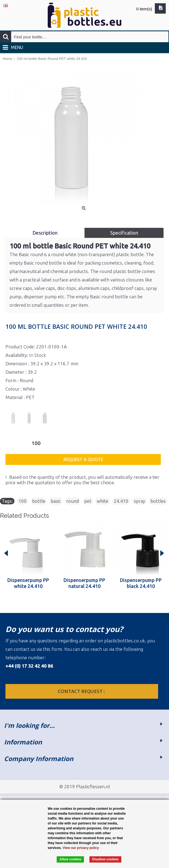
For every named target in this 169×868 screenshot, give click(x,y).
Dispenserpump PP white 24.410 (28, 583)
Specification (124, 233)
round (73, 501)
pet (88, 501)
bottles (158, 501)
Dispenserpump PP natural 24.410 (84, 583)
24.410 (121, 501)
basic (56, 501)
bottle (39, 501)
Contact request (82, 691)
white (102, 501)
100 (23, 501)
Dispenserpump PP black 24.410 (141, 583)
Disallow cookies (105, 859)
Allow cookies (70, 859)
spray (139, 501)
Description (45, 233)
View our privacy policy (81, 848)
